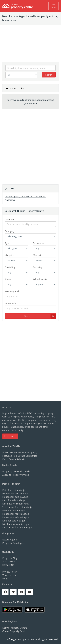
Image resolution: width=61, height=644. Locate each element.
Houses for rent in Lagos (16, 514)
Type (8, 243)
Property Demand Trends (16, 471)
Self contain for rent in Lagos (17, 527)
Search (49, 75)
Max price (38, 255)
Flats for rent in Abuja (14, 490)
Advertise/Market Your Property (20, 452)
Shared (8, 279)
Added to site (40, 279)
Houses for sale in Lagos (16, 517)
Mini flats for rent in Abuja (16, 504)
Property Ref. (12, 291)
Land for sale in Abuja (14, 500)
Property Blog (10, 558)
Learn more (10, 436)
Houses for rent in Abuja (15, 493)
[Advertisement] (30, 144)
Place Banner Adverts (14, 459)
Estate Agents (10, 540)
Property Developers (14, 543)
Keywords (10, 303)
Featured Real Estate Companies (20, 456)
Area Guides (9, 561)
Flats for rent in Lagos (14, 510)
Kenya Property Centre (15, 628)
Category (10, 231)
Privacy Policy (10, 572)
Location (9, 219)
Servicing (38, 267)
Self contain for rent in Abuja (17, 507)
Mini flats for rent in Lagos (16, 524)
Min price (10, 255)
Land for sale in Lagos (14, 521)
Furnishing (10, 267)
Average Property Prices (16, 475)
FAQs (5, 578)
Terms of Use (10, 575)
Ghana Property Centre (15, 631)
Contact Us (8, 565)
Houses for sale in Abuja (15, 497)
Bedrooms (39, 243)
